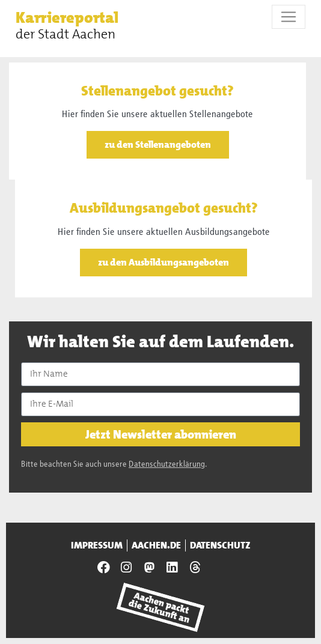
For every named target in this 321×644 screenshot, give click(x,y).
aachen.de (156, 545)
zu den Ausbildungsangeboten (164, 262)
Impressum (97, 545)
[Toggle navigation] (289, 17)
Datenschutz (220, 545)
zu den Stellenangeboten (158, 144)
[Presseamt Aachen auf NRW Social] (149, 568)
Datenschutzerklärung (167, 464)
